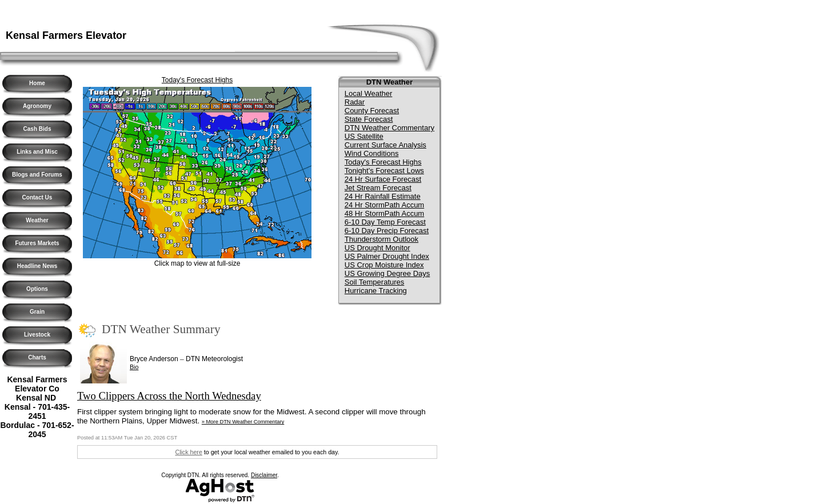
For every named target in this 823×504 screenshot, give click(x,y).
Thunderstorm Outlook (381, 239)
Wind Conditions (372, 153)
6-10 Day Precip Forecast (387, 231)
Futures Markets (37, 243)
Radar (355, 102)
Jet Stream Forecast (378, 188)
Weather (37, 220)
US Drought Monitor (377, 248)
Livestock (37, 335)
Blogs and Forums (37, 175)
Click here (188, 452)
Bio (134, 367)
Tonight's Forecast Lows (384, 171)
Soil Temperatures (375, 282)
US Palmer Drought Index (387, 256)
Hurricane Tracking (376, 291)
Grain (37, 312)
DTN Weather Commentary (389, 128)
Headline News (37, 266)
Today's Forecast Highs (197, 80)
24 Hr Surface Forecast (383, 179)
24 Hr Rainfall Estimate (383, 196)
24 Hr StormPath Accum (384, 205)
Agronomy (37, 106)
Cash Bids (37, 129)
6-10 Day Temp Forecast (385, 222)
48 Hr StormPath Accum (384, 213)
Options (37, 289)
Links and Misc (37, 152)
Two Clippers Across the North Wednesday (169, 396)
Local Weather (369, 93)
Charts (37, 357)
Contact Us (37, 197)
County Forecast (372, 111)
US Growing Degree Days (387, 273)
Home (37, 83)
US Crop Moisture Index (384, 265)
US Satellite (364, 136)
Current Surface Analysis (385, 145)
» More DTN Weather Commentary (243, 422)
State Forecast (369, 119)
